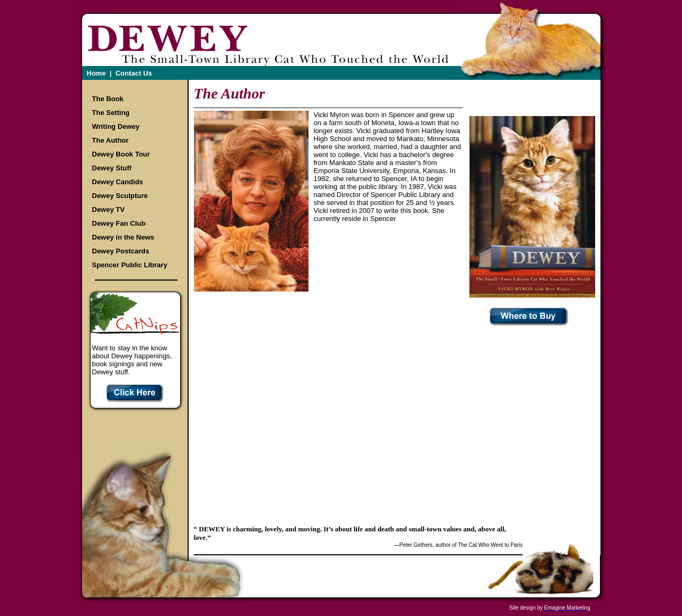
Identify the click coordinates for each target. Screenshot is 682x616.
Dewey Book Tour (121, 154)
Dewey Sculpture (120, 196)
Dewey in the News (123, 237)
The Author (111, 140)
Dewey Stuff (112, 168)
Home (96, 73)
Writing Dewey (116, 126)
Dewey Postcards (121, 251)
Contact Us (134, 73)
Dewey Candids (118, 182)
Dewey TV (108, 210)
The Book (108, 99)
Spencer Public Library (130, 265)
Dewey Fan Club (119, 223)
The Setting (111, 113)
